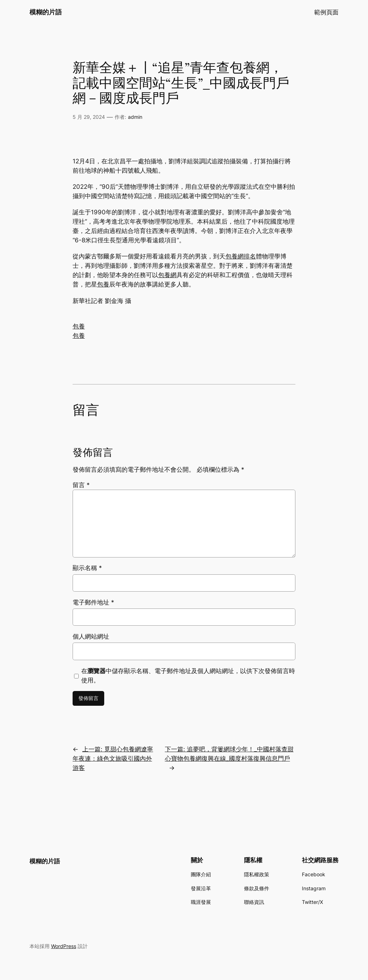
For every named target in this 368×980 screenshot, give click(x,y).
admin (135, 117)
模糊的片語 (46, 12)
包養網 (167, 275)
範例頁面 (326, 12)
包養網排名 (241, 256)
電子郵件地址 (93, 602)
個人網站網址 (91, 636)
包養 (103, 284)
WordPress (64, 946)
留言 (81, 485)
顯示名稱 (87, 568)
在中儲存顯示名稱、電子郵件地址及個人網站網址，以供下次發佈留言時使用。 (188, 676)
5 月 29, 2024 (89, 117)
